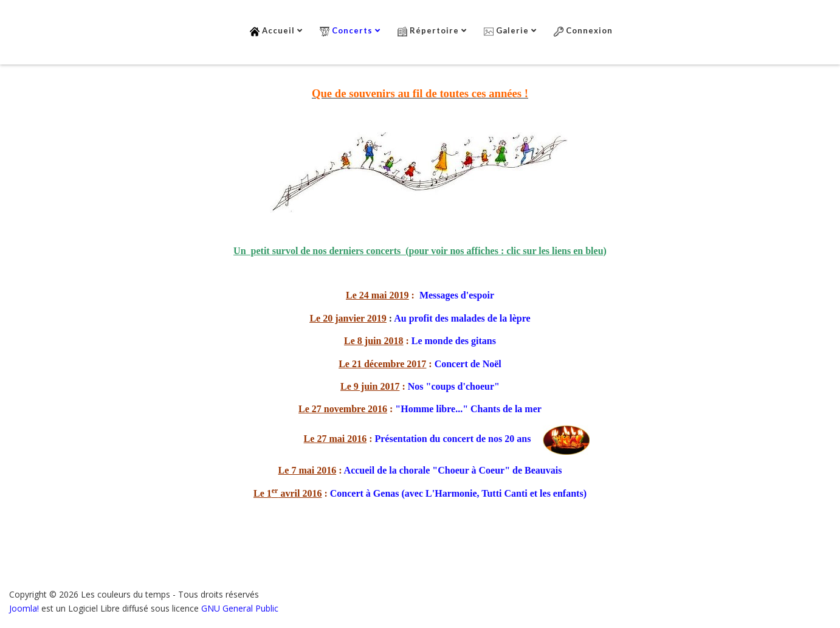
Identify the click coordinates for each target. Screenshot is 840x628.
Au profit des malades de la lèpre (462, 318)
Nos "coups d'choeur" (454, 386)
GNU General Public (240, 608)
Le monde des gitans (454, 341)
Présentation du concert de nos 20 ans (453, 439)
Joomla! (24, 608)
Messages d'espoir (457, 295)
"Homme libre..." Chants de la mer (468, 409)
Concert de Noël (468, 364)
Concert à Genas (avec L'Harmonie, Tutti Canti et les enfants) (458, 493)
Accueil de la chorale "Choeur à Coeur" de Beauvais (453, 470)
